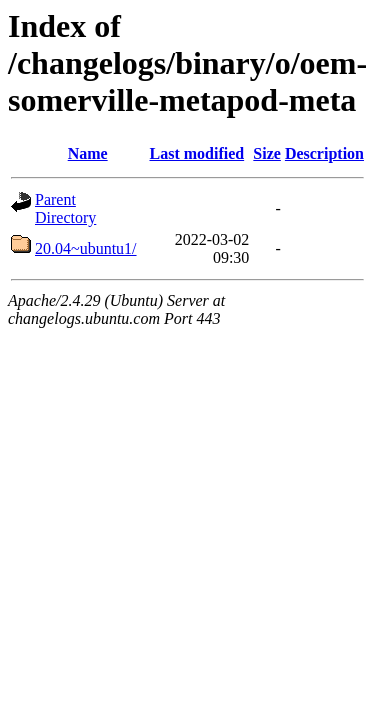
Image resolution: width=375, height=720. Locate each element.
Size (267, 153)
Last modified (196, 153)
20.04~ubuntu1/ (86, 248)
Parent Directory (65, 208)
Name (88, 153)
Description (324, 153)
